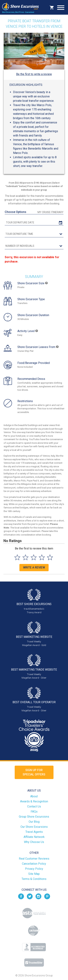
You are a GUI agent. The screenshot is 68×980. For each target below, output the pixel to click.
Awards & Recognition (34, 801)
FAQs (34, 812)
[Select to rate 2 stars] (25, 557)
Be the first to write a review (34, 74)
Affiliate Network (34, 837)
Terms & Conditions (34, 879)
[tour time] (34, 234)
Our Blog (34, 822)
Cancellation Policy (34, 864)
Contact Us (34, 806)
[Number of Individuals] (34, 246)
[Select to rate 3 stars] (34, 557)
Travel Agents (34, 832)
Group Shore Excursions (34, 817)
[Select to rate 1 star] (17, 557)
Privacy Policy (34, 869)
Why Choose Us (34, 842)
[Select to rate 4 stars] (42, 557)
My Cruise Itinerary (51, 212)
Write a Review (34, 567)
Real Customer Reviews (34, 859)
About (34, 796)
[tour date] (34, 223)
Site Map (34, 874)
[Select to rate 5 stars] (50, 557)
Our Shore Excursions (34, 827)
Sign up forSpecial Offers (34, 772)
